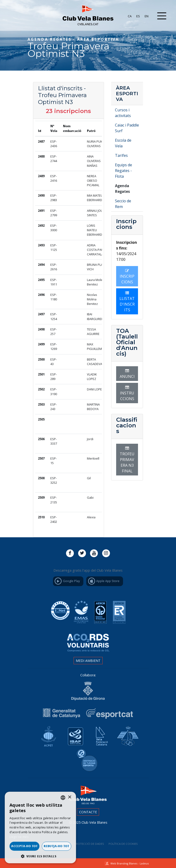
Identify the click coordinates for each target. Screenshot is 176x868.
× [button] (69, 797)
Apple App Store (103, 581)
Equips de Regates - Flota (124, 171)
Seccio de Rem (123, 204)
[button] (40, 856)
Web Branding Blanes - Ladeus (130, 863)
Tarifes (121, 155)
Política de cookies (123, 844)
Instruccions (127, 393)
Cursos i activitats (123, 113)
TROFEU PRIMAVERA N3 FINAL (127, 460)
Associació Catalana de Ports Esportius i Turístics (47, 735)
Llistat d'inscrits (127, 302)
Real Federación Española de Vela (127, 735)
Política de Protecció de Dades (81, 844)
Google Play (67, 581)
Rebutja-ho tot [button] (57, 846)
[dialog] (40, 827)
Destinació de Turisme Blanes (88, 760)
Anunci (127, 374)
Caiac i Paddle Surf (127, 128)
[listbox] (63, 798)
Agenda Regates (122, 189)
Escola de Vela (123, 143)
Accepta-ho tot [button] (24, 846)
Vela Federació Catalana (100, 735)
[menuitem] (130, 16)
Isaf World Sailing (74, 735)
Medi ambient (88, 661)
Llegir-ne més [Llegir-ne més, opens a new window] (19, 837)
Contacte (88, 812)
